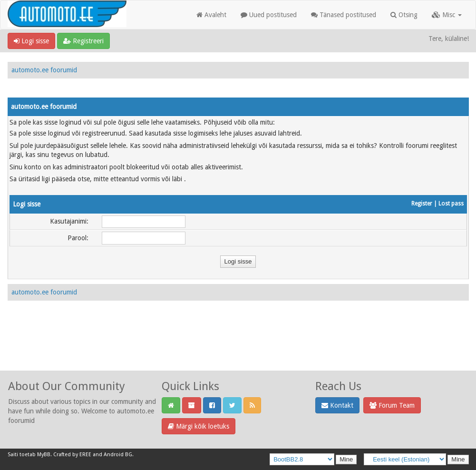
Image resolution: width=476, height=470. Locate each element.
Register (422, 204)
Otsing (404, 15)
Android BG (118, 455)
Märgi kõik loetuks (199, 426)
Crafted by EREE (72, 455)
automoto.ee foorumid (44, 70)
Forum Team (392, 405)
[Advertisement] (238, 346)
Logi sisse (31, 41)
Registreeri (83, 41)
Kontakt (337, 405)
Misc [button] (447, 15)
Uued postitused (269, 15)
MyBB (44, 455)
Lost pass (451, 204)
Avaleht (211, 15)
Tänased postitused (344, 15)
